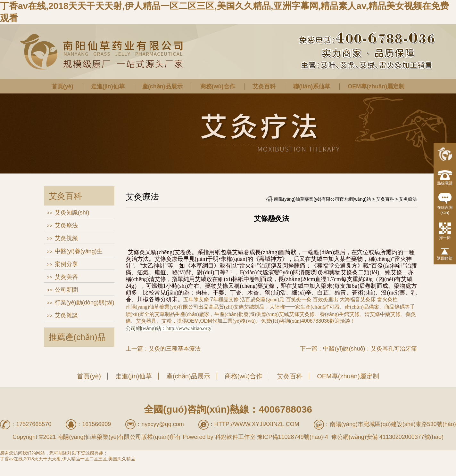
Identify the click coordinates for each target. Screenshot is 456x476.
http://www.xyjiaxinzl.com (257, 424)
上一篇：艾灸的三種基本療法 (163, 349)
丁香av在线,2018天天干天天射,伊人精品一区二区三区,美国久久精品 (68, 459)
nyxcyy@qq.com (162, 424)
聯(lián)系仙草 (312, 86)
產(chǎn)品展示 (162, 86)
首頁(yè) (62, 86)
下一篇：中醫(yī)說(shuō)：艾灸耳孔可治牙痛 (358, 349)
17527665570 (34, 424)
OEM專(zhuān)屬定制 (376, 86)
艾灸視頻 (66, 238)
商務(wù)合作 (218, 86)
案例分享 (66, 264)
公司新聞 (66, 290)
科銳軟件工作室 (235, 437)
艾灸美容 (66, 277)
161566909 (96, 424)
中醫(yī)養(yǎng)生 (79, 251)
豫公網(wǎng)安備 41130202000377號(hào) (387, 437)
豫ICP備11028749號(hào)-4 (293, 437)
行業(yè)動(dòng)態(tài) (85, 303)
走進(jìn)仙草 (108, 86)
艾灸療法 (66, 225)
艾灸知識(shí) (72, 213)
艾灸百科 (264, 86)
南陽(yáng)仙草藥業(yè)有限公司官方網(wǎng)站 (323, 199)
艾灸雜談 (66, 315)
